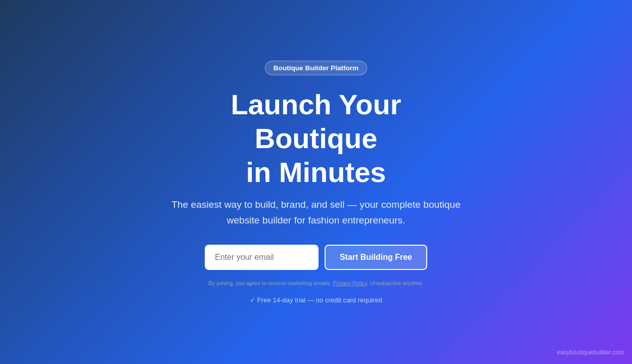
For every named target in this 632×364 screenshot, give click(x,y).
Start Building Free (376, 257)
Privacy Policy (350, 283)
